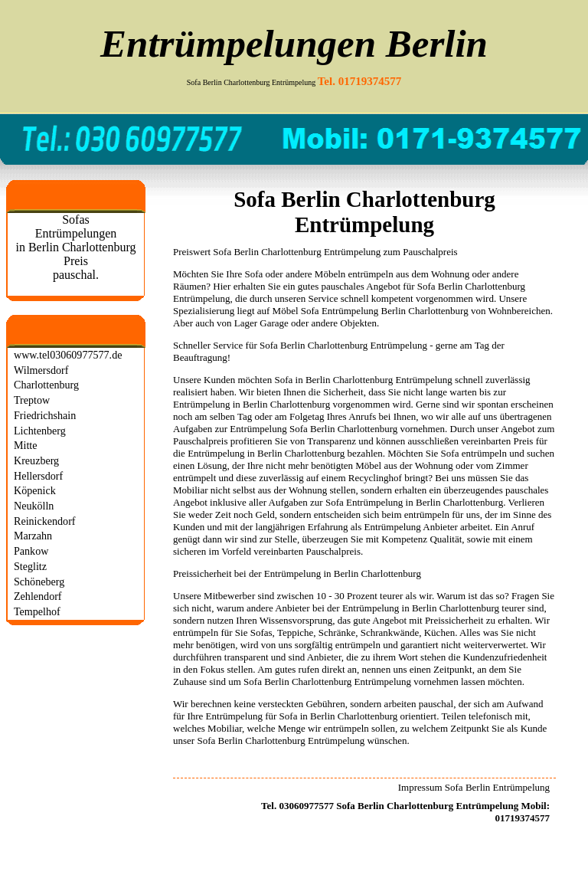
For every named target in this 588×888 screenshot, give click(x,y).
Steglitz (30, 566)
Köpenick (35, 490)
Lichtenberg (40, 431)
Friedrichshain (45, 415)
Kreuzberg (36, 460)
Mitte (26, 445)
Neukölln (34, 506)
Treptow (32, 400)
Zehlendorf (38, 596)
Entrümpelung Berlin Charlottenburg (395, 311)
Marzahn (33, 536)
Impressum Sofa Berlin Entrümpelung (474, 787)
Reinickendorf (45, 521)
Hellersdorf (38, 476)
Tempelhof (37, 611)
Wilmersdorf (41, 370)
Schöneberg (39, 582)
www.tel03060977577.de (68, 355)
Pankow (31, 551)
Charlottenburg (46, 385)
